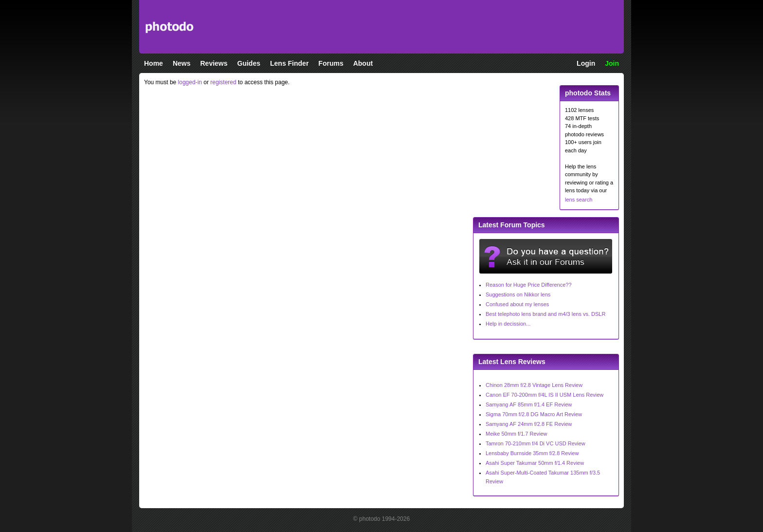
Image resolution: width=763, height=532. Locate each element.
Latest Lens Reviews (512, 362)
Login (586, 63)
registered (223, 82)
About (363, 63)
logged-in (190, 82)
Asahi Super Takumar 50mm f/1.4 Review (535, 463)
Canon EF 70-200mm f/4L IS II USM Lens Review (545, 395)
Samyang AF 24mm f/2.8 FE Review (529, 424)
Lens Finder (289, 63)
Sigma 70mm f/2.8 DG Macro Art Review (534, 414)
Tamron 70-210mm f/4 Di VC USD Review (536, 443)
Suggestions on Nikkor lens (518, 294)
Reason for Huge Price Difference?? (529, 285)
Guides (249, 63)
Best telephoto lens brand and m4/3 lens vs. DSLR (545, 314)
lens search (579, 200)
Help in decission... (508, 324)
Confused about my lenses (517, 304)
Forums (331, 63)
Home (154, 63)
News (182, 63)
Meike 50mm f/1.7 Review (517, 434)
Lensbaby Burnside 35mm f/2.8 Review (532, 453)
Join (612, 63)
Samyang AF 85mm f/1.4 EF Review (529, 404)
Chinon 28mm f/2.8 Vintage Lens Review (534, 385)
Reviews (214, 63)
